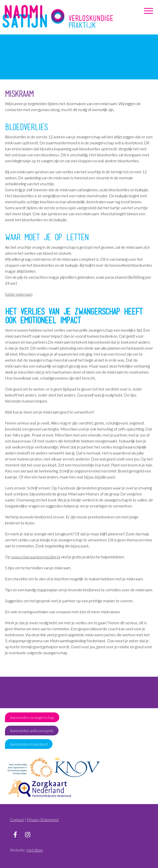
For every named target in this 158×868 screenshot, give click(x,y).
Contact (17, 819)
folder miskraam (19, 294)
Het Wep (35, 850)
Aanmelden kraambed (29, 744)
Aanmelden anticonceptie (32, 731)
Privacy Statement (43, 819)
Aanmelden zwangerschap (32, 717)
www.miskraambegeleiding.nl (36, 557)
